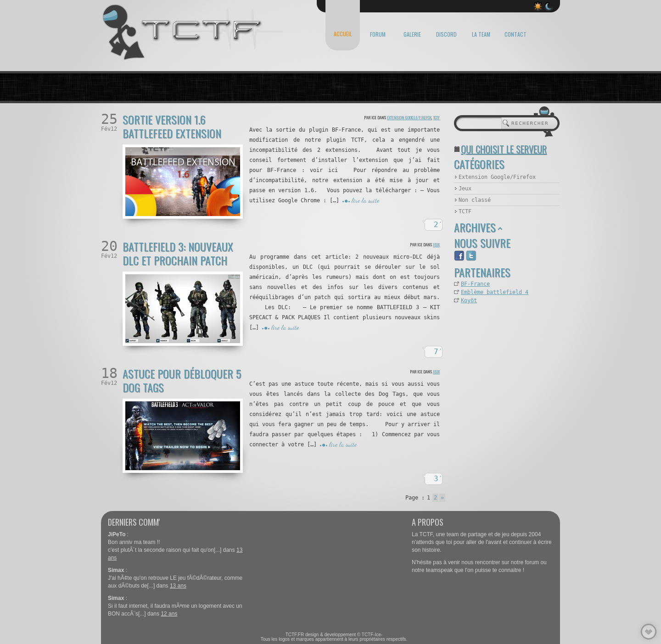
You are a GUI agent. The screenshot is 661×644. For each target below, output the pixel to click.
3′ (438, 479)
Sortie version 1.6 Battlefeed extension (172, 126)
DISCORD (446, 34)
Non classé (475, 200)
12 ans (169, 614)
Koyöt (469, 300)
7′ (438, 352)
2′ (438, 225)
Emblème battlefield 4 (495, 292)
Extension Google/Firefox (409, 117)
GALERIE (412, 34)
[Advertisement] (500, 356)
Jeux (436, 244)
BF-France (475, 284)
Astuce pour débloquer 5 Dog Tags (182, 380)
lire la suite (365, 200)
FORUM (378, 34)
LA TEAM (481, 34)
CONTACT (515, 34)
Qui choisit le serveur (504, 149)
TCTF (437, 117)
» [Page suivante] (442, 498)
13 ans (178, 586)
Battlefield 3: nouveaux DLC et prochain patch (178, 253)
